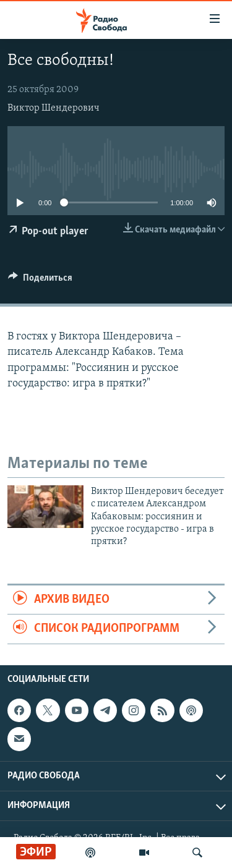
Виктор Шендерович (54, 108)
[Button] (40, 281)
